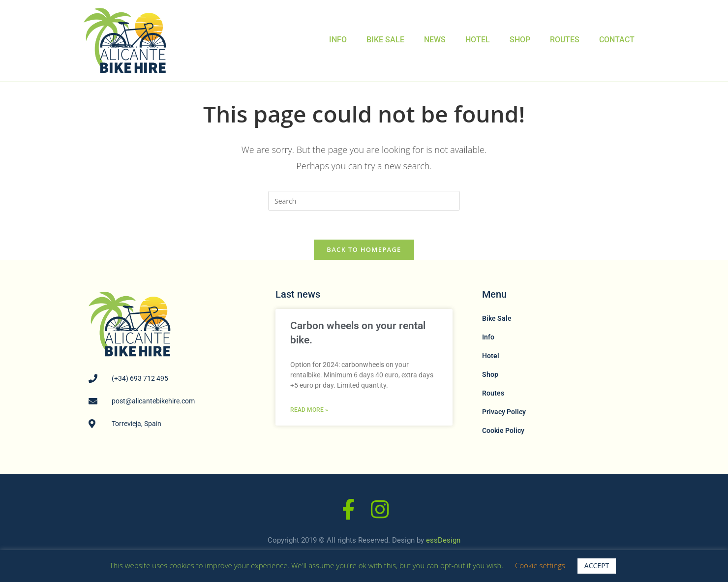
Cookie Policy (503, 431)
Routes (565, 40)
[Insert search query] (364, 201)
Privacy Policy (504, 412)
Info (338, 40)
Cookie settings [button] (540, 565)
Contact (617, 40)
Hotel (478, 40)
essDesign (443, 541)
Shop (520, 40)
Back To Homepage (364, 250)
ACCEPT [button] (597, 566)
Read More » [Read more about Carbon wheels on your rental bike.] (309, 411)
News (435, 40)
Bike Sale (385, 40)
